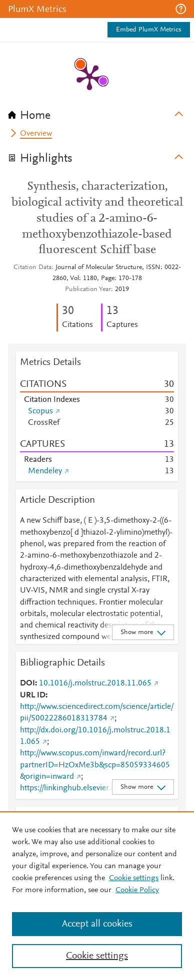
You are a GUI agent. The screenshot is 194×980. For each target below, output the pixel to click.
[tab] (97, 112)
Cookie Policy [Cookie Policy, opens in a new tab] (137, 890)
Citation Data (32, 268)
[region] (97, 896)
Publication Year (88, 290)
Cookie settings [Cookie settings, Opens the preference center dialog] (97, 956)
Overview (36, 134)
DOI (27, 683)
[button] (181, 9)
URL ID (33, 695)
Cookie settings (134, 878)
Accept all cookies (97, 924)
